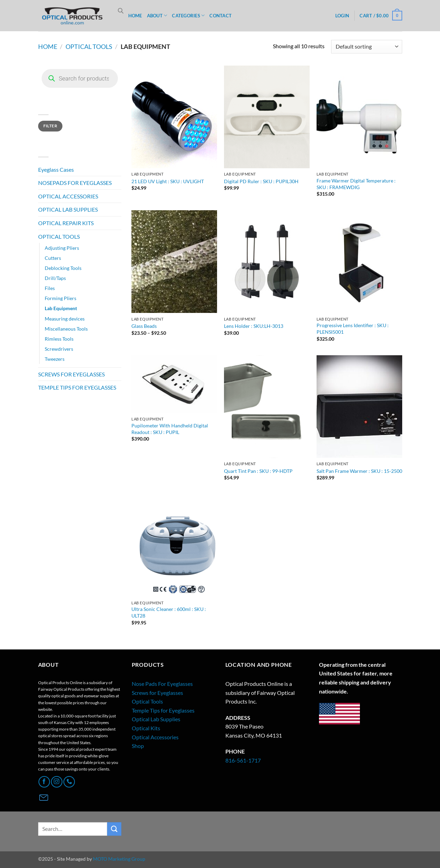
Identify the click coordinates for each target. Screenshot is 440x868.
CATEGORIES (188, 15)
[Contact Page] (44, 798)
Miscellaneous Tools (66, 329)
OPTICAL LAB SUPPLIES (68, 209)
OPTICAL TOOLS (89, 46)
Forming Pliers (61, 298)
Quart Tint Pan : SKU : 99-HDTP (258, 471)
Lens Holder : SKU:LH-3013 (254, 326)
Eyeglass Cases (56, 169)
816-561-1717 (243, 760)
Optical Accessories (155, 737)
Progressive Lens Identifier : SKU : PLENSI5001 (353, 329)
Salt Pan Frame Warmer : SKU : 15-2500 (359, 471)
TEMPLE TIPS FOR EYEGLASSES (77, 387)
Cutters (53, 258)
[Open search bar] (121, 11)
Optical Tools (147, 701)
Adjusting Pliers (62, 248)
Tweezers (55, 359)
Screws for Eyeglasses (157, 693)
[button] (342, 16)
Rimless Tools (59, 339)
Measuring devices (65, 319)
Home (48, 46)
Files (50, 288)
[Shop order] (366, 47)
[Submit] (114, 829)
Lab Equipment (61, 308)
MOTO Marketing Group (119, 859)
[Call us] (69, 782)
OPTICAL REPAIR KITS (66, 223)
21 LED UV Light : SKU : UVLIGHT (168, 181)
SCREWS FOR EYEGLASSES (71, 374)
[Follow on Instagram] (57, 782)
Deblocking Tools (63, 268)
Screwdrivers (59, 349)
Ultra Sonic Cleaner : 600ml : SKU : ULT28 (169, 612)
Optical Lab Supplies (156, 719)
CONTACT (221, 16)
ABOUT (157, 15)
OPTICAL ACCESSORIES (68, 196)
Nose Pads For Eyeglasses (162, 684)
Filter (50, 126)
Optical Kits (146, 728)
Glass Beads (144, 326)
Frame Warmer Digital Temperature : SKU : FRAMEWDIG (356, 184)
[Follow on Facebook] (44, 782)
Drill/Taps (55, 278)
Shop (138, 746)
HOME (135, 16)
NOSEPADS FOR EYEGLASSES (75, 183)
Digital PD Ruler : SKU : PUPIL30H (261, 181)
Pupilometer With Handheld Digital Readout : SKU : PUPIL (170, 429)
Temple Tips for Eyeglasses (163, 710)
